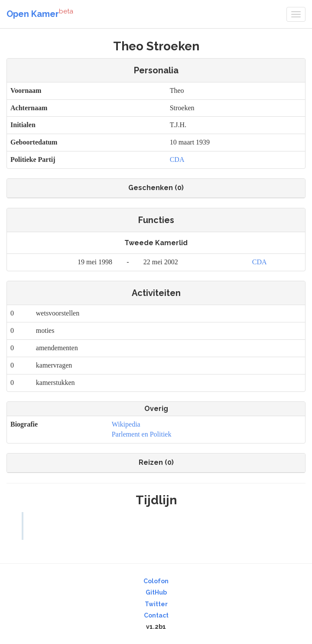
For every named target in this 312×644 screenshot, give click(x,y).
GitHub (156, 592)
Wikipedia (126, 424)
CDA (177, 159)
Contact (156, 615)
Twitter (156, 604)
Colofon (156, 581)
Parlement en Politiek (142, 434)
